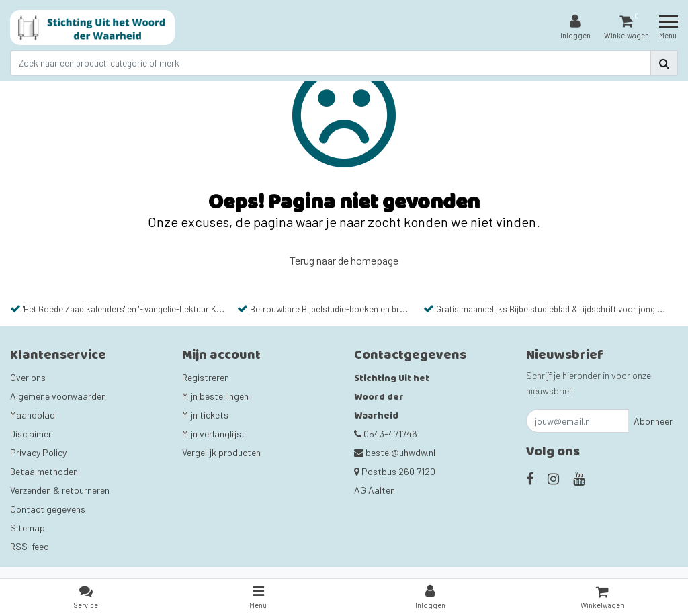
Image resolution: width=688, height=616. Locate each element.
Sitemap (28, 528)
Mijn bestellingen (215, 396)
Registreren (206, 377)
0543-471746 (386, 434)
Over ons (28, 377)
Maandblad (33, 415)
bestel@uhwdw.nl (395, 452)
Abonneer (653, 421)
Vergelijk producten (221, 452)
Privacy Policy (38, 452)
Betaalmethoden (44, 471)
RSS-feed (30, 546)
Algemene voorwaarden (58, 396)
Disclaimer (31, 434)
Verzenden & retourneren (60, 490)
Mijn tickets (205, 415)
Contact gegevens (48, 509)
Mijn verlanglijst (214, 434)
